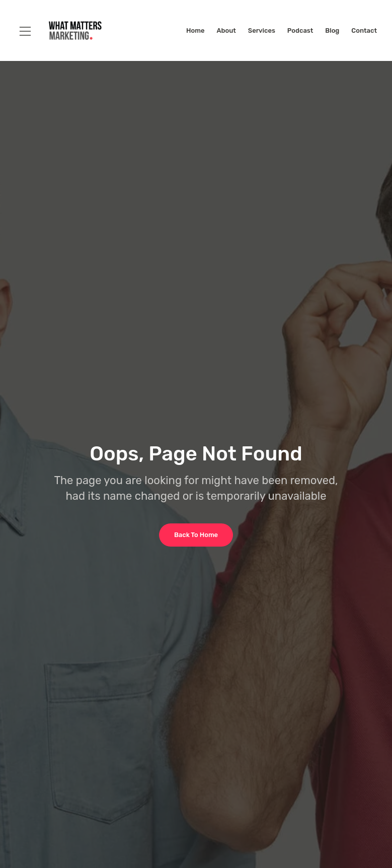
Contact (364, 30)
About (226, 30)
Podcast (300, 30)
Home (195, 30)
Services (262, 30)
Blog (332, 30)
